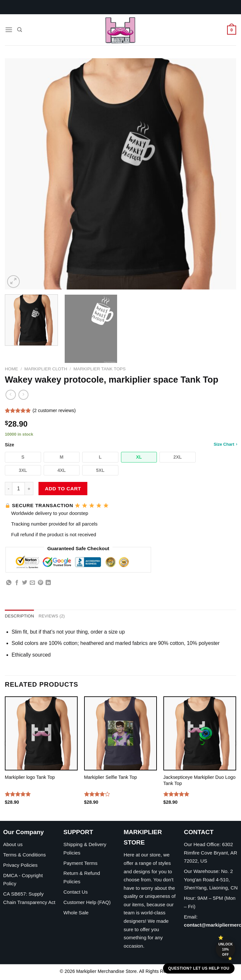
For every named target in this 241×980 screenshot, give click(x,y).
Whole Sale (76, 913)
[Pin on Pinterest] (40, 583)
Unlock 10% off (226, 949)
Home (11, 369)
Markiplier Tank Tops (99, 369)
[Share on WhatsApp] (9, 583)
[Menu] (9, 30)
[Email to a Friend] (32, 583)
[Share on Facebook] (17, 583)
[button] (23, 457)
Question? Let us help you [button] (199, 968)
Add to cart (63, 489)
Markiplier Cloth (46, 369)
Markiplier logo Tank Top (30, 777)
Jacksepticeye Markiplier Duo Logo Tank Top (199, 780)
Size (120, 445)
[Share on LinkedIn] (48, 583)
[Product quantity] (18, 488)
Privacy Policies (20, 865)
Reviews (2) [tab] (52, 616)
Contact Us (76, 892)
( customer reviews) (54, 410)
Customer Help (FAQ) (87, 902)
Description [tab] (19, 616)
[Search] (20, 30)
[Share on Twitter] (25, 583)
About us (13, 844)
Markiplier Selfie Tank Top (110, 777)
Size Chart (225, 444)
